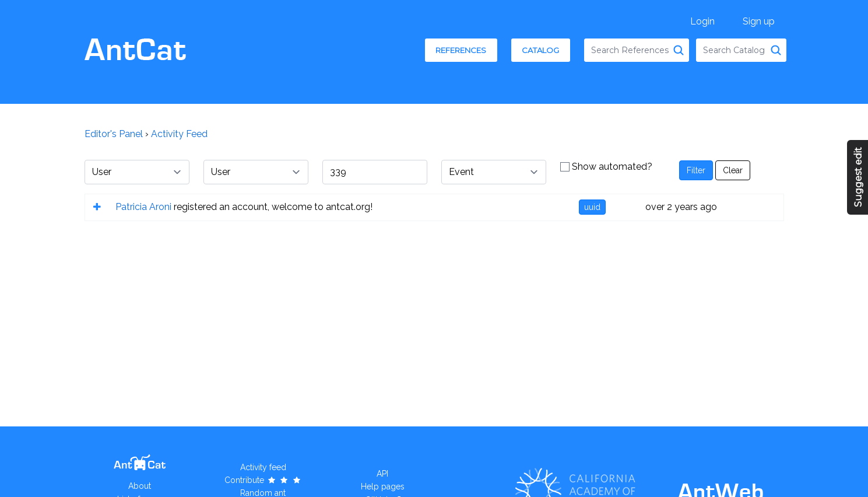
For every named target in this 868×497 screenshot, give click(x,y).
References (461, 50)
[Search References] (679, 50)
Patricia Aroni (143, 207)
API (382, 474)
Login (702, 21)
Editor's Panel (114, 134)
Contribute (263, 480)
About (140, 486)
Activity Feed (179, 134)
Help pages (383, 487)
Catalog (540, 50)
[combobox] (637, 50)
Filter (696, 170)
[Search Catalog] (776, 50)
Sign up (759, 21)
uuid (592, 207)
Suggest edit (858, 177)
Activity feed (263, 467)
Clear (733, 170)
